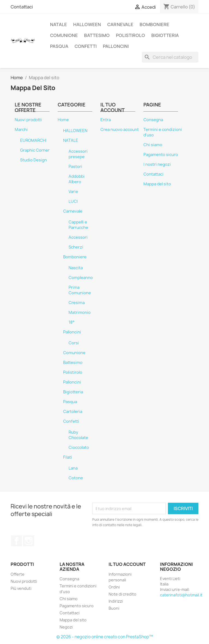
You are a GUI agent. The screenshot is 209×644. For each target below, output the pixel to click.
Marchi (21, 130)
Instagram (29, 541)
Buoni (114, 608)
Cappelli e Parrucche (78, 225)
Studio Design (33, 160)
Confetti (86, 46)
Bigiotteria (165, 35)
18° (72, 322)
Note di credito (122, 594)
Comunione (64, 35)
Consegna (153, 120)
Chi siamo (153, 145)
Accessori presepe (78, 154)
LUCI (73, 201)
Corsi (74, 343)
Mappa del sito (157, 184)
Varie (73, 192)
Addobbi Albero (77, 179)
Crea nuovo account (120, 130)
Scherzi (76, 247)
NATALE (59, 24)
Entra (106, 120)
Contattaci (22, 7)
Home (63, 120)
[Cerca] (170, 57)
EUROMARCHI (33, 140)
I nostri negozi (157, 164)
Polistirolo (130, 35)
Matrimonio (80, 312)
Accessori (78, 237)
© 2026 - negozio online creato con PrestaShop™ (105, 637)
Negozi (66, 627)
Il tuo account (127, 564)
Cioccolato (79, 447)
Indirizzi (116, 601)
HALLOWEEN (87, 24)
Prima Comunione (80, 290)
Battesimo (97, 35)
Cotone (76, 478)
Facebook (17, 541)
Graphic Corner (35, 150)
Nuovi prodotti (28, 120)
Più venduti (21, 588)
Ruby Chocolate (78, 435)
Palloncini (116, 46)
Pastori (75, 167)
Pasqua (59, 46)
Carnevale (120, 24)
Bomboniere (154, 24)
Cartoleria (73, 412)
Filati (68, 457)
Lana (73, 468)
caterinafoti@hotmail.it (181, 595)
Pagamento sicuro (161, 155)
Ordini (114, 587)
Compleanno (81, 278)
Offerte (18, 574)
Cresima (77, 303)
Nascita (76, 268)
